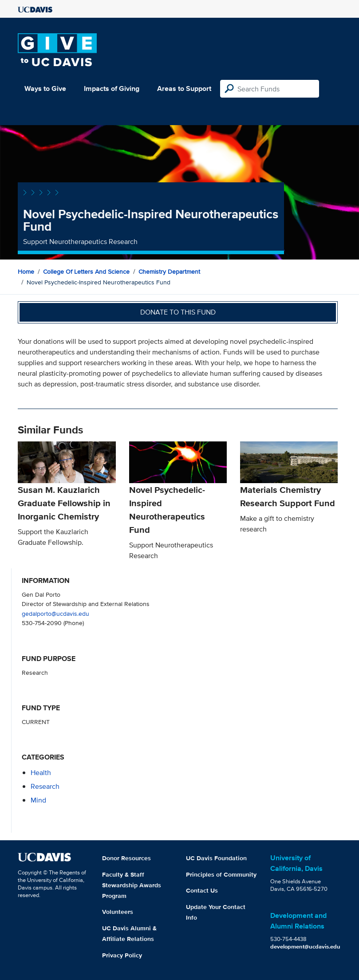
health (41, 773)
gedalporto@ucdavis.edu (55, 613)
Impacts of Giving (112, 89)
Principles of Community (221, 874)
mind (38, 800)
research (45, 786)
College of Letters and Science (86, 272)
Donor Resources (126, 858)
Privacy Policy (122, 955)
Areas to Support (184, 89)
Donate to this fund (178, 312)
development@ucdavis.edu (305, 947)
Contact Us (202, 890)
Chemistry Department (169, 272)
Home (26, 272)
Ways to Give (45, 89)
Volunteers (118, 912)
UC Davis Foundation (216, 858)
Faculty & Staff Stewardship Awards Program (132, 885)
